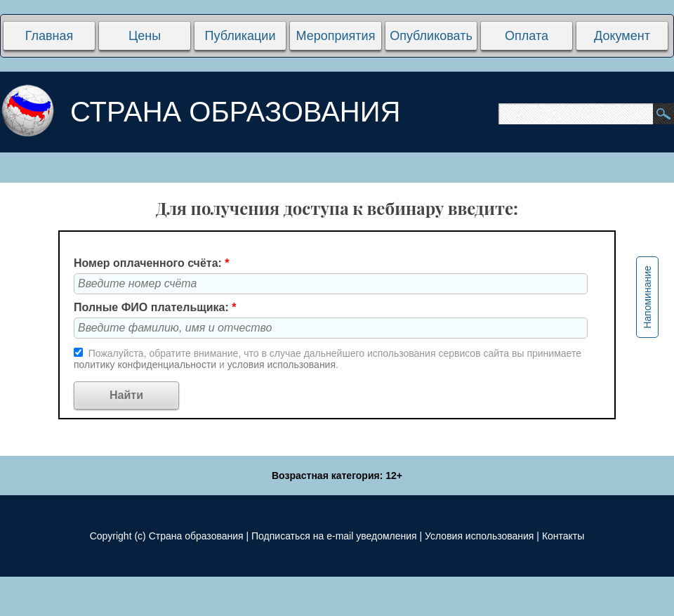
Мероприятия (336, 36)
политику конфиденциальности (146, 365)
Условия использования (479, 536)
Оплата (527, 36)
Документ (622, 36)
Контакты (563, 536)
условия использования (282, 365)
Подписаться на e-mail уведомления (334, 536)
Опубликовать (431, 36)
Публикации (240, 36)
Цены (145, 36)
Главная (49, 36)
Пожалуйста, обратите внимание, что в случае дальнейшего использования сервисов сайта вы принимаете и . (328, 359)
